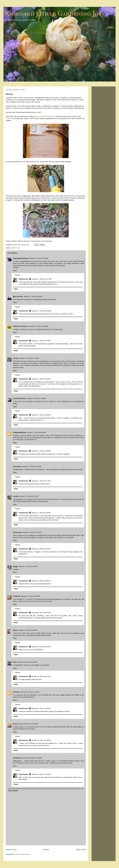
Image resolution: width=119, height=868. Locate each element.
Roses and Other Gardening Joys (54, 13)
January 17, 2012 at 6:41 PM (28, 566)
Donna (15, 724)
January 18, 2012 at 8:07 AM (41, 613)
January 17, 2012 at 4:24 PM (41, 379)
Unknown (16, 692)
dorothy (16, 358)
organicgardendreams (21, 258)
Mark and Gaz (18, 296)
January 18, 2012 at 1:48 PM (41, 740)
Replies (18, 275)
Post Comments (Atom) (23, 854)
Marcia (15, 630)
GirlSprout (17, 596)
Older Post (81, 850)
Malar (15, 662)
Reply (15, 271)
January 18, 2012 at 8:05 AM (41, 549)
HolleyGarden (23, 279)
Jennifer (16, 496)
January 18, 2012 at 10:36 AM (28, 724)
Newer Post (11, 850)
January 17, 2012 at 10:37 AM (42, 279)
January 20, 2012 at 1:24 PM (41, 774)
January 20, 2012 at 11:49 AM (32, 758)
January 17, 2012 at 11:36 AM (38, 326)
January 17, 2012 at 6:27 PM (32, 532)
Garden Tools (15, 248)
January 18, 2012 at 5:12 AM (30, 692)
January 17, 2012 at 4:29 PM (41, 451)
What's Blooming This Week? (45, 116)
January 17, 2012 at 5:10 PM (32, 466)
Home (46, 850)
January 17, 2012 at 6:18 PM (41, 513)
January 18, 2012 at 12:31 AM (27, 662)
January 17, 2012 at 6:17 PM (41, 481)
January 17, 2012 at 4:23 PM (41, 341)
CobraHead (10, 118)
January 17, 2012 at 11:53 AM (29, 358)
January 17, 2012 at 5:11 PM (29, 496)
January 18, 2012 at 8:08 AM (41, 708)
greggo (15, 566)
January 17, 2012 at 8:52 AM (39, 258)
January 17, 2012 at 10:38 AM (42, 311)
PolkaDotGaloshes (20, 432)
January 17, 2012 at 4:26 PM (41, 415)
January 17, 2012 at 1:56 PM (36, 398)
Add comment (13, 791)
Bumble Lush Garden (20, 326)
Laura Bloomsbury (20, 398)
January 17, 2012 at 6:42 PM (30, 596)
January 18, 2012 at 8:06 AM (41, 581)
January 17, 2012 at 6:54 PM (28, 630)
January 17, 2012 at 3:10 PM (36, 432)
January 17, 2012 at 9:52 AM (33, 296)
